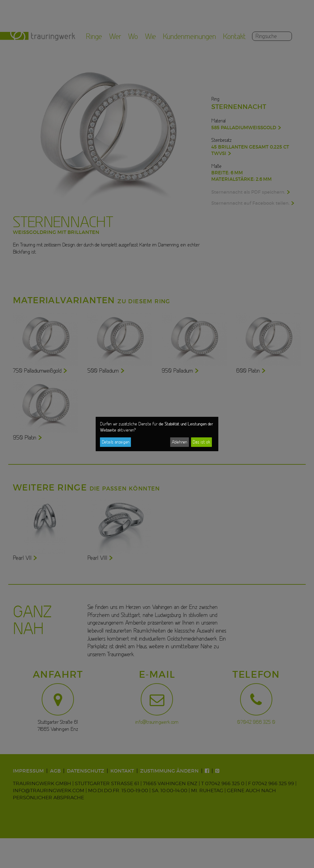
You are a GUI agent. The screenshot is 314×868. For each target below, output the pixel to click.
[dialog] (157, 434)
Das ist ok (201, 442)
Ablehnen (179, 442)
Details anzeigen (116, 442)
